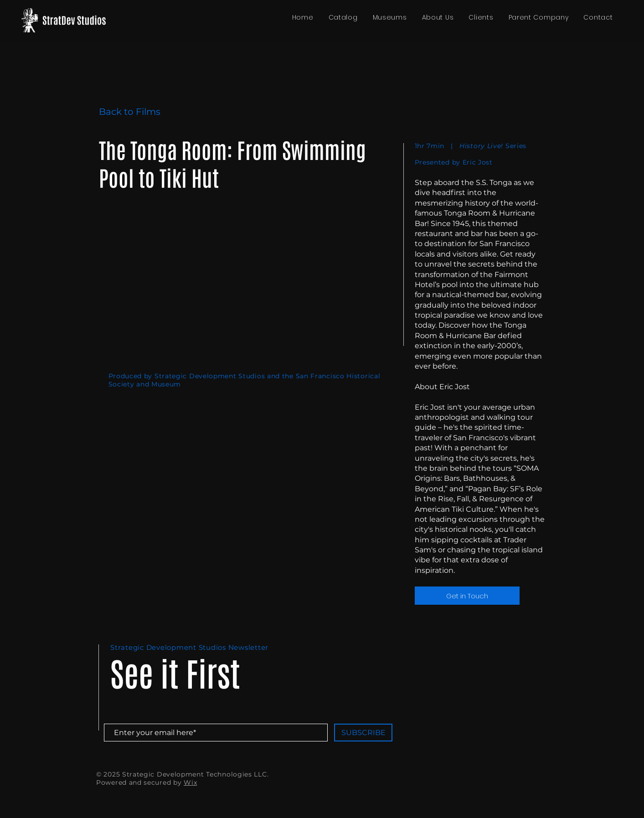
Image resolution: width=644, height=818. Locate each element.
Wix (190, 782)
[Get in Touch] (467, 596)
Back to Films (130, 112)
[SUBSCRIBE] (363, 733)
